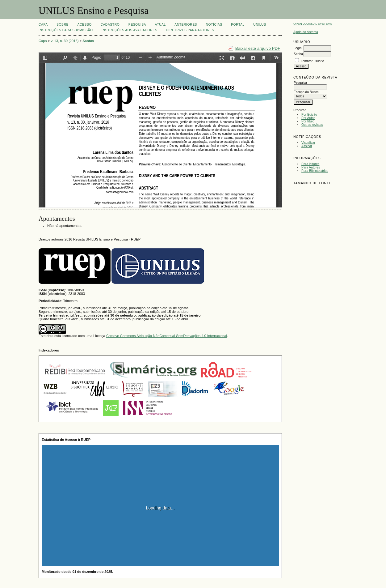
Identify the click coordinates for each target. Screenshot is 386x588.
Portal (238, 25)
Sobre (63, 25)
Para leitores (310, 164)
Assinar (307, 146)
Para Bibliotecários (315, 171)
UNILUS (260, 25)
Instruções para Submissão (66, 30)
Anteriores (186, 25)
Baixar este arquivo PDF (258, 48)
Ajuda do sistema (306, 32)
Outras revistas (312, 125)
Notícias (214, 25)
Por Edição (309, 115)
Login (298, 48)
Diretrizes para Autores (190, 30)
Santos (88, 41)
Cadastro (110, 25)
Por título (308, 121)
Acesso (85, 25)
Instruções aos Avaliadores (129, 30)
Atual (160, 25)
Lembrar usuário (313, 61)
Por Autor (308, 118)
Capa (43, 25)
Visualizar (308, 143)
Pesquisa (137, 25)
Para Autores (311, 167)
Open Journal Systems (313, 24)
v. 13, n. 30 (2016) (65, 41)
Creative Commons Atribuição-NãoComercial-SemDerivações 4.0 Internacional (167, 336)
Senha (298, 54)
